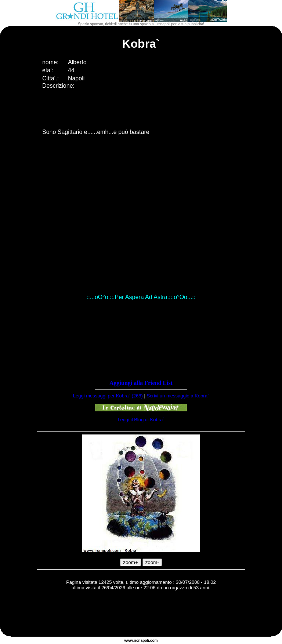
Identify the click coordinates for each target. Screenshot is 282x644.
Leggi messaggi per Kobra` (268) (108, 396)
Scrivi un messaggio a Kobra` (178, 396)
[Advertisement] (141, 615)
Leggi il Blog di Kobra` (141, 420)
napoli (144, 641)
